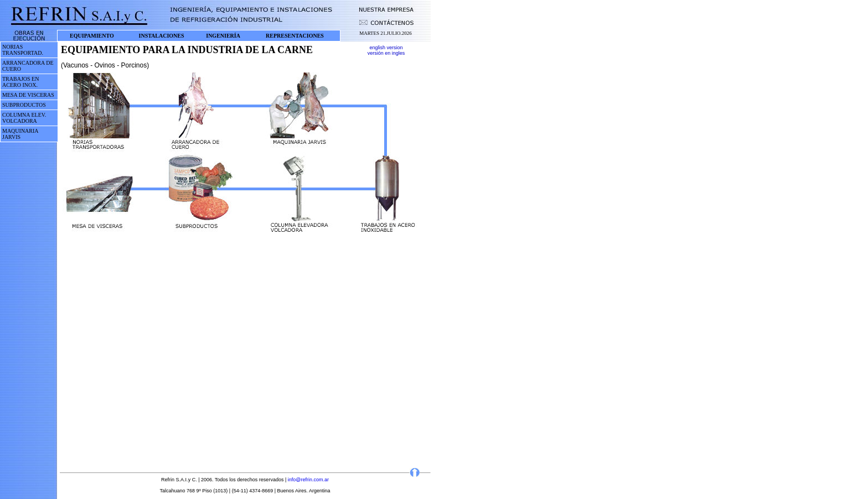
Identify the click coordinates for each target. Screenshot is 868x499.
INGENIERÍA (223, 36)
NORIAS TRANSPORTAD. (23, 50)
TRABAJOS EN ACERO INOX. (20, 82)
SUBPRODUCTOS (24, 105)
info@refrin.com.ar (308, 480)
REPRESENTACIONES (295, 36)
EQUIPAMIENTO (92, 36)
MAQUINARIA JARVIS (20, 134)
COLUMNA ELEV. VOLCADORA (24, 118)
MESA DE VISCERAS (28, 95)
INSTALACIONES (162, 36)
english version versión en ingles (386, 50)
